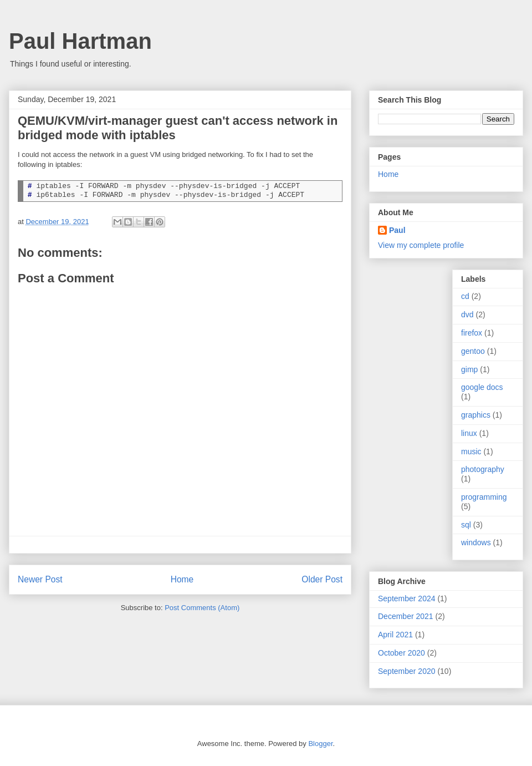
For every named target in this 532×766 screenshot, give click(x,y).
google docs (482, 387)
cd (465, 296)
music (471, 452)
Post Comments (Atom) (202, 608)
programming (484, 497)
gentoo (473, 351)
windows (476, 542)
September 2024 (407, 598)
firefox (472, 333)
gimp (469, 369)
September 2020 (407, 671)
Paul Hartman (80, 41)
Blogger (320, 744)
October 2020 (401, 653)
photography (483, 469)
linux (469, 433)
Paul (397, 230)
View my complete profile (421, 245)
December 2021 (406, 616)
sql (466, 525)
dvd (467, 314)
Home (182, 579)
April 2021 (395, 635)
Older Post (322, 579)
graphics (476, 415)
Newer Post (40, 579)
